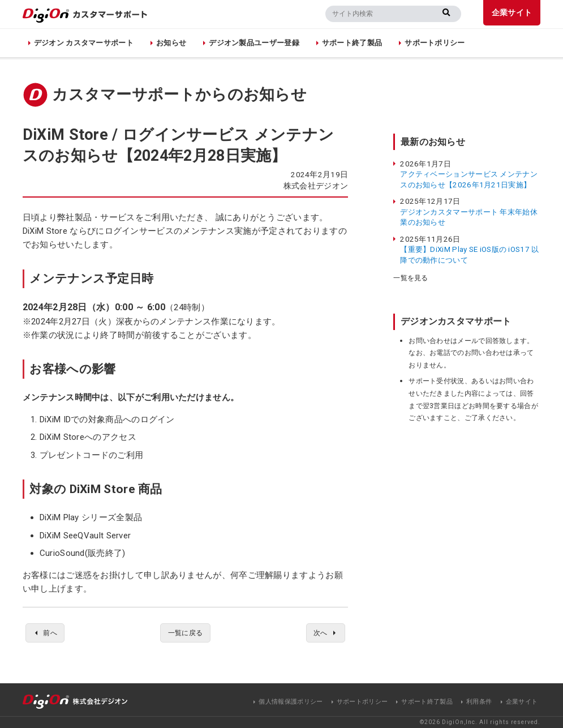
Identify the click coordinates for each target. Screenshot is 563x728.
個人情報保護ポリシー (291, 702)
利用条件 (479, 702)
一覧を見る (411, 278)
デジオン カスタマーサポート (84, 43)
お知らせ (171, 43)
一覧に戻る (186, 633)
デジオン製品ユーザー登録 (254, 43)
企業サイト (512, 12)
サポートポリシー (435, 43)
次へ (319, 633)
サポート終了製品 (352, 43)
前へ (52, 633)
